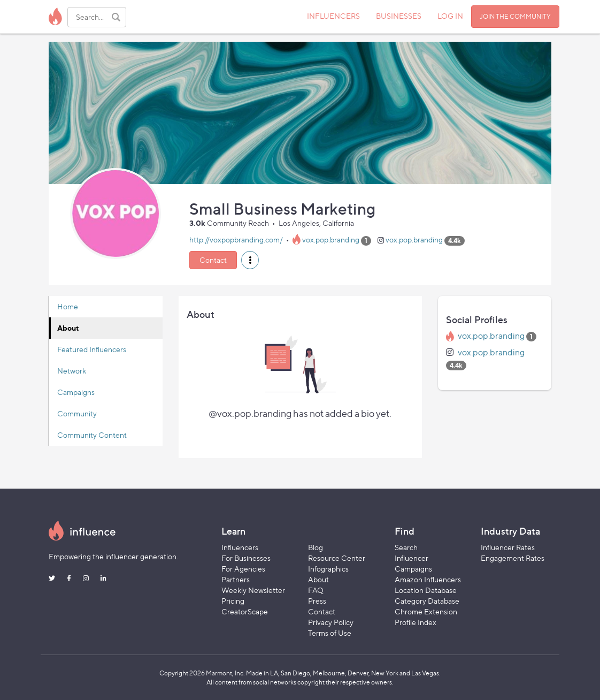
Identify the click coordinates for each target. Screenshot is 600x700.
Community (77, 413)
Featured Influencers (92, 349)
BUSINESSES (399, 16)
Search (406, 547)
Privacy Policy (331, 622)
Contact (213, 260)
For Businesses (246, 558)
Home (68, 306)
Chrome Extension (426, 611)
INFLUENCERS (333, 16)
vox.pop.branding (331, 240)
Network (72, 371)
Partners (236, 579)
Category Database (427, 601)
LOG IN (450, 16)
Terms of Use (330, 633)
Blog (316, 547)
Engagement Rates (513, 558)
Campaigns (76, 392)
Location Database (426, 590)
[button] (250, 260)
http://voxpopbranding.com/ (236, 240)
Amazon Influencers (428, 579)
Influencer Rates (508, 547)
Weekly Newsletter (253, 590)
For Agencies (243, 569)
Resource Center (337, 558)
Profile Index (416, 622)
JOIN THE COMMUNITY (515, 16)
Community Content (92, 435)
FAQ (316, 590)
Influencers (240, 547)
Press (317, 601)
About (68, 328)
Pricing (233, 601)
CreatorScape (245, 611)
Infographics (328, 569)
